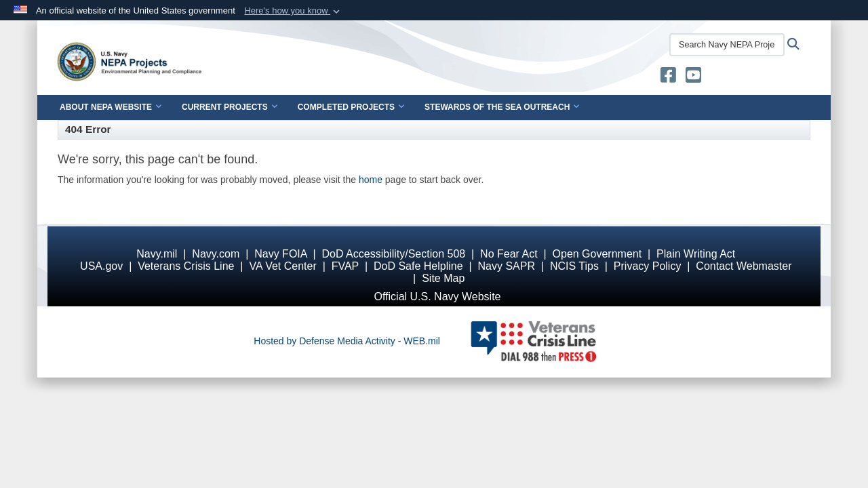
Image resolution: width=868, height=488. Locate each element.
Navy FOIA (280, 254)
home (371, 180)
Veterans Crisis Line (186, 266)
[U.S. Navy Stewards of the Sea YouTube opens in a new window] (693, 78)
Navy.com (216, 254)
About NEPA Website (111, 107)
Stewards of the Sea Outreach (502, 107)
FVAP (345, 266)
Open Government (597, 254)
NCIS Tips (574, 266)
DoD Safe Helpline (418, 266)
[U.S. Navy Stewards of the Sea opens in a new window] (668, 78)
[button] (293, 11)
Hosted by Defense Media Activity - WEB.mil (347, 341)
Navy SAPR (506, 266)
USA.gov (101, 266)
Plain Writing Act (696, 254)
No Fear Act (509, 254)
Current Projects (230, 107)
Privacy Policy (648, 266)
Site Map (443, 278)
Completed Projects (351, 107)
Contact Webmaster (744, 266)
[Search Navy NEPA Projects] (727, 45)
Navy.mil (157, 254)
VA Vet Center (282, 266)
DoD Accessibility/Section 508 (394, 254)
